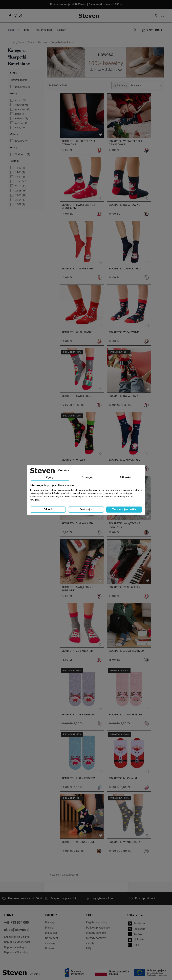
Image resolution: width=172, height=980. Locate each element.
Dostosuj (86, 509)
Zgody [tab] (50, 477)
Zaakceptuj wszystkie (124, 509)
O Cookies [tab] (126, 477)
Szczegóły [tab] (88, 477)
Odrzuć (48, 509)
